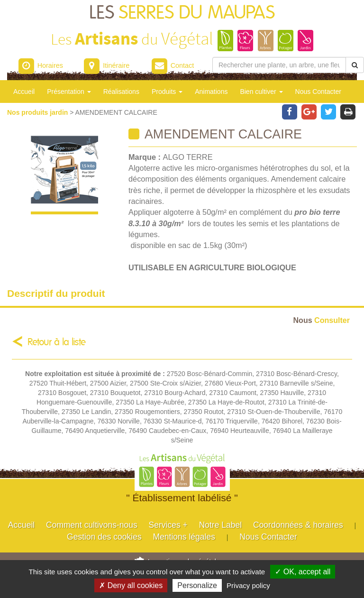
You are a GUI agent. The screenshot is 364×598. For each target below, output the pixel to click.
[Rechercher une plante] (279, 65)
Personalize (197, 585)
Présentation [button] (69, 92)
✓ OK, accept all (303, 572)
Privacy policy (248, 585)
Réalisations (121, 92)
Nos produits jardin (38, 112)
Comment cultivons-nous (92, 525)
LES (182, 13)
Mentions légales (184, 537)
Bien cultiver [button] (261, 92)
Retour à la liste (57, 342)
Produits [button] (167, 92)
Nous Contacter (318, 92)
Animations (211, 92)
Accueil (24, 92)
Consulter (322, 320)
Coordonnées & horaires (298, 525)
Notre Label (220, 525)
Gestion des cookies (104, 537)
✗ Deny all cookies (131, 585)
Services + (168, 525)
